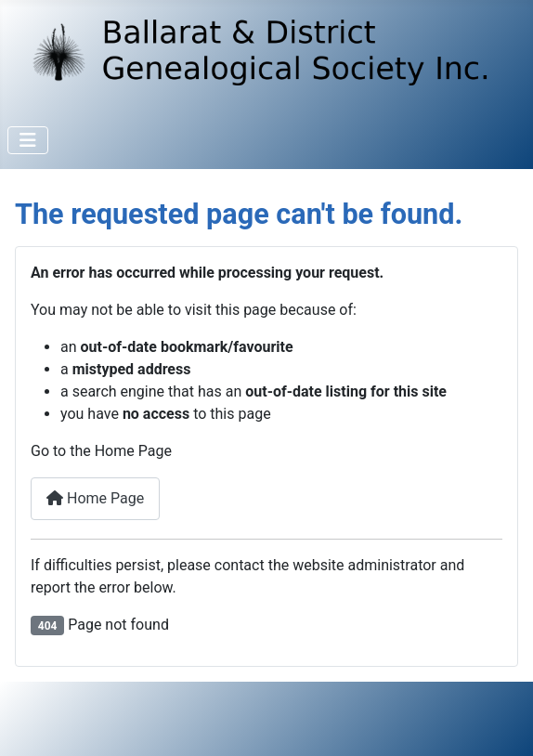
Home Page (95, 498)
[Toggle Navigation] (28, 140)
